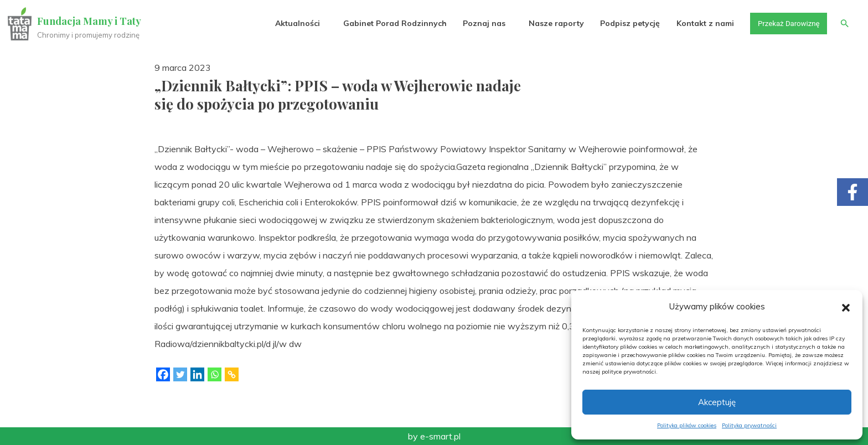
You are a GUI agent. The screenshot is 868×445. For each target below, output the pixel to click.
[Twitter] (180, 374)
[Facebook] (163, 374)
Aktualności (293, 23)
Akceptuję (717, 402)
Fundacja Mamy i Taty (90, 21)
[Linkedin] (197, 374)
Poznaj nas (479, 23)
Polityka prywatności (749, 425)
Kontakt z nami (700, 23)
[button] (846, 307)
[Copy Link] (232, 374)
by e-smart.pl (434, 436)
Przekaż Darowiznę (786, 23)
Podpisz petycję (625, 23)
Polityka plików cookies (687, 425)
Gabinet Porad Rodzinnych (390, 23)
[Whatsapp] (215, 374)
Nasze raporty (551, 23)
